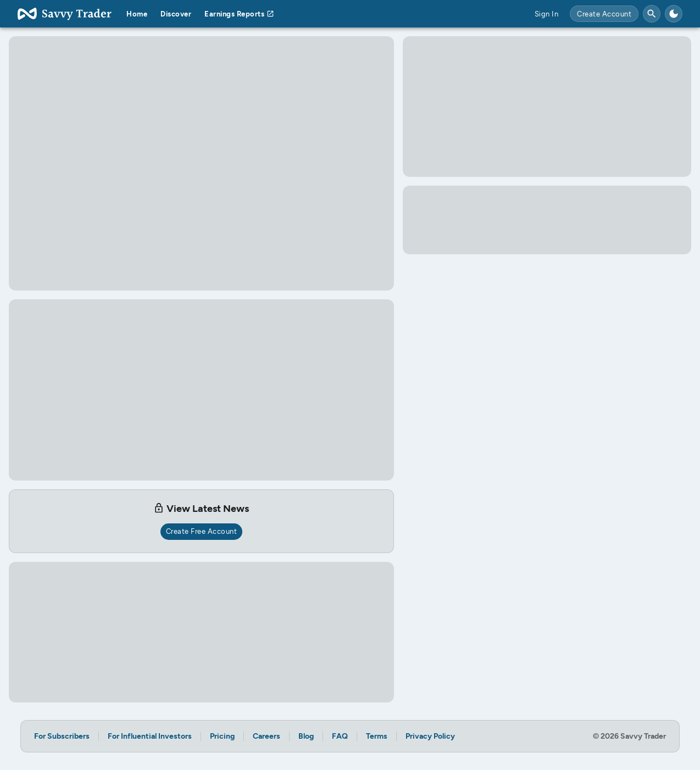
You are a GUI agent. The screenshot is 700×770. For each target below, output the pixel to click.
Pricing (222, 736)
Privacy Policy (430, 736)
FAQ (340, 736)
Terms (377, 736)
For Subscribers (62, 736)
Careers (266, 736)
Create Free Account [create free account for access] (202, 531)
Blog (306, 736)
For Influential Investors (150, 736)
